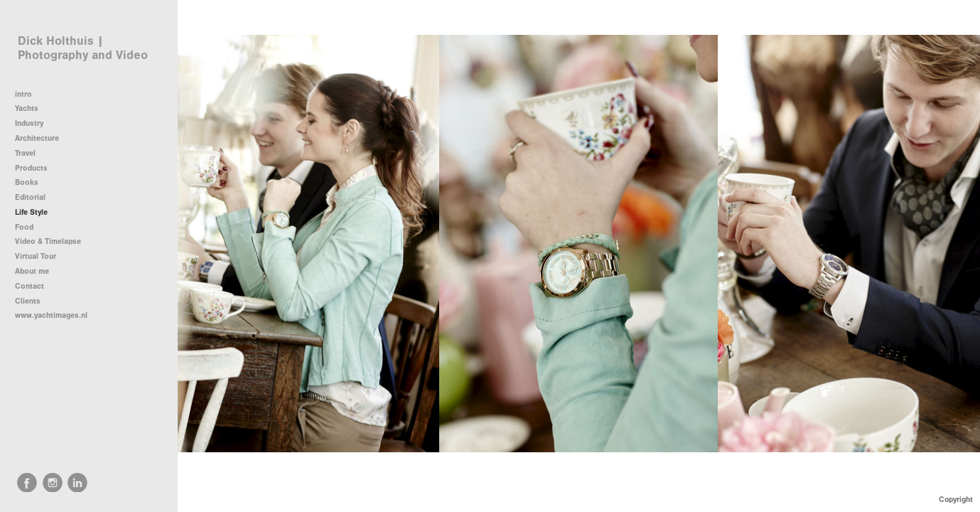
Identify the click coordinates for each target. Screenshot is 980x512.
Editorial (30, 197)
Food (24, 227)
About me (32, 271)
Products (31, 168)
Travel (25, 153)
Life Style (31, 212)
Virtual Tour (36, 256)
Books (27, 182)
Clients (28, 301)
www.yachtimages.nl (51, 315)
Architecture (42, 138)
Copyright (956, 500)
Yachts (32, 108)
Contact (29, 286)
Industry (29, 123)
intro (23, 94)
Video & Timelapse (48, 241)
